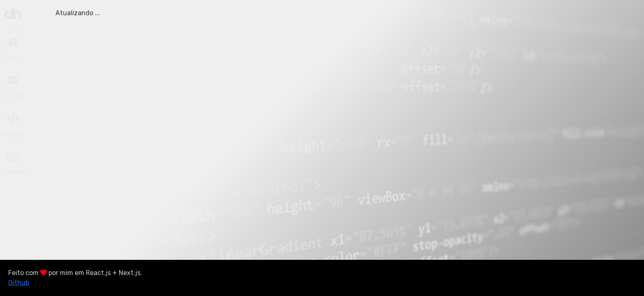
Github (19, 283)
